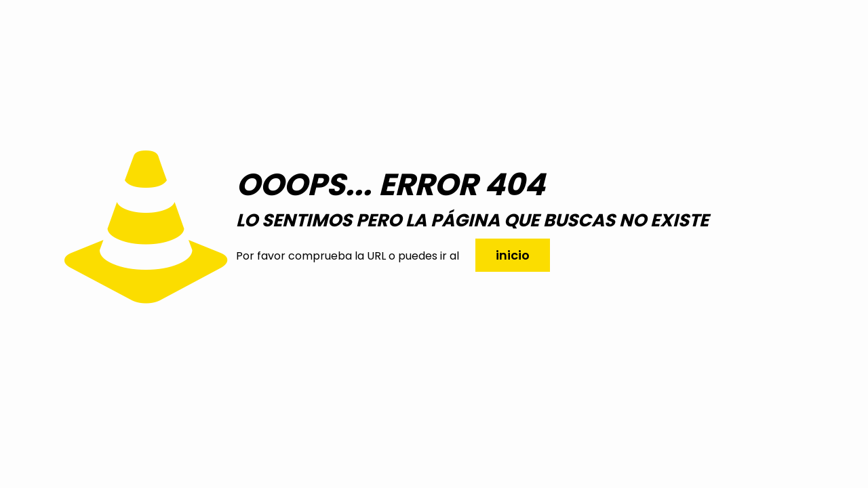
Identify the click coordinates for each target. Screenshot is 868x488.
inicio (513, 255)
